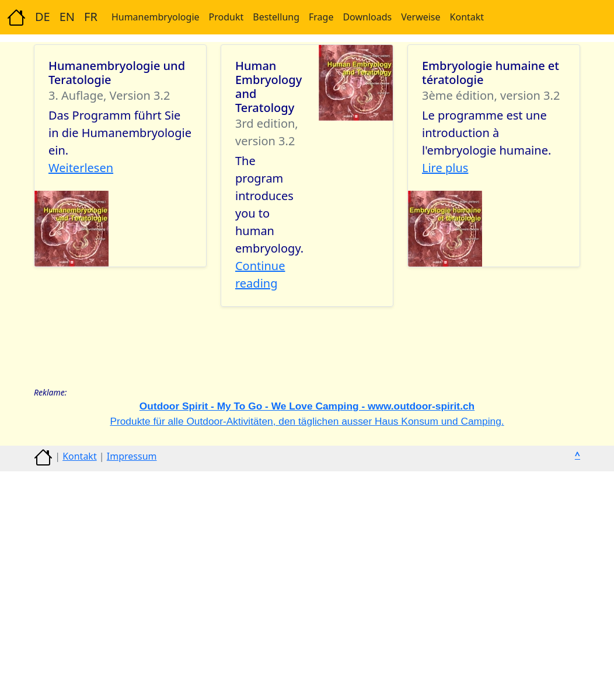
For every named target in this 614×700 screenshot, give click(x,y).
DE (43, 17)
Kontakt (467, 17)
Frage (321, 17)
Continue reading (260, 274)
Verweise (421, 17)
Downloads (367, 17)
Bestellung (276, 17)
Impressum (132, 456)
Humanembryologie (156, 17)
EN (67, 17)
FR (91, 17)
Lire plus (445, 168)
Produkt (226, 17)
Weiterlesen (81, 168)
